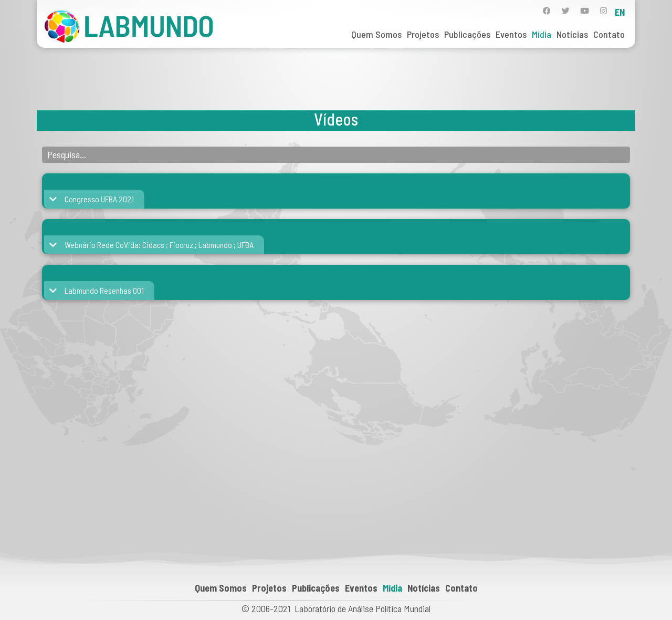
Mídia (542, 34)
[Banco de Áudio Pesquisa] (336, 155)
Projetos (423, 34)
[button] (92, 199)
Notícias (572, 34)
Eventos (511, 34)
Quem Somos (376, 34)
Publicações (467, 34)
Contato (609, 34)
